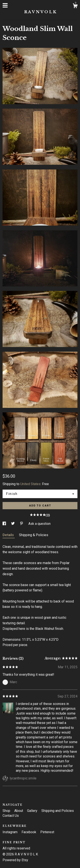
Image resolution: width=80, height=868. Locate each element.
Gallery (33, 811)
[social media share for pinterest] (22, 524)
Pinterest (47, 832)
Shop (7, 811)
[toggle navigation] (5, 5)
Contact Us (11, 816)
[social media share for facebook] (5, 524)
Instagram (10, 832)
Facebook (29, 832)
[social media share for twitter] (13, 524)
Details (9, 535)
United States (30, 484)
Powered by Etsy (15, 860)
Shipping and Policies (58, 811)
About (19, 811)
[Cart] (75, 6)
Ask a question (39, 524)
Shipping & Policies (34, 535)
